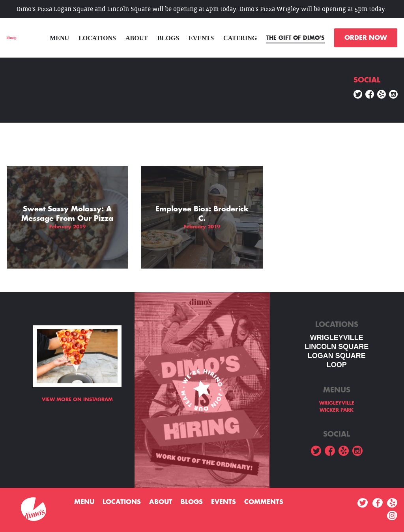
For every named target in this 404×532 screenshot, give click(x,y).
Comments (264, 502)
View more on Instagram (77, 399)
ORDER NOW (366, 38)
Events (201, 38)
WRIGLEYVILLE (337, 338)
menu (59, 38)
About (137, 38)
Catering (240, 38)
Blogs (168, 38)
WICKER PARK (337, 410)
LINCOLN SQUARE (337, 347)
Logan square (337, 356)
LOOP (337, 365)
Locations (97, 38)
